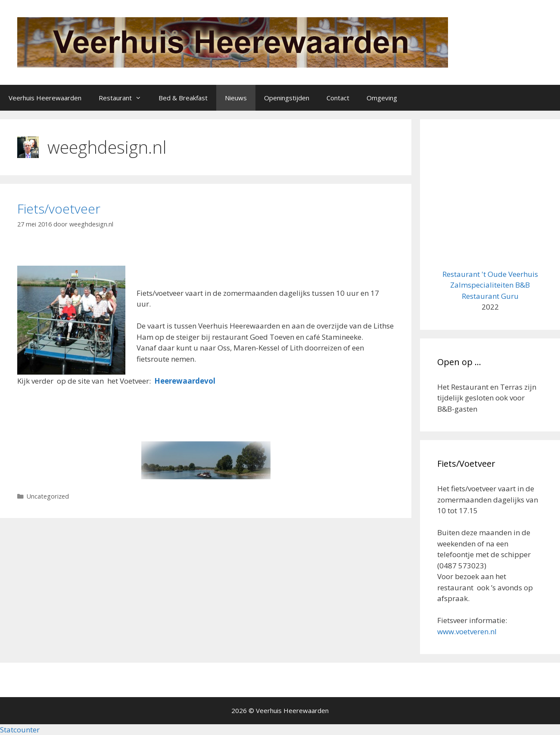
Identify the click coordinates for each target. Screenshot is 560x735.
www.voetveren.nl (467, 631)
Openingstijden (287, 98)
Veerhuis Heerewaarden (45, 98)
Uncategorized (48, 496)
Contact (338, 98)
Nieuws (236, 98)
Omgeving (382, 98)
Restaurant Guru (490, 296)
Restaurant (124, 98)
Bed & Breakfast (183, 98)
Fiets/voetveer (59, 209)
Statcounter (20, 730)
